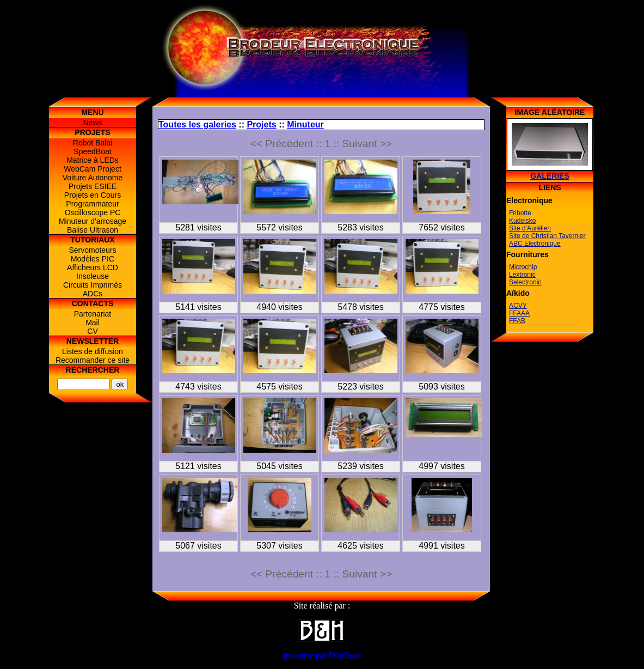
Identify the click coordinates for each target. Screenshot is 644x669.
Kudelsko (522, 221)
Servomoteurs (92, 250)
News (92, 123)
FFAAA (519, 313)
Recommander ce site (93, 360)
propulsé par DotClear (322, 655)
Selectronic (525, 282)
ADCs (93, 294)
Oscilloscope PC (93, 212)
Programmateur (92, 204)
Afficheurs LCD (93, 267)
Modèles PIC (93, 259)
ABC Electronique (535, 244)
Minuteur (305, 124)
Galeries (550, 176)
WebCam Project (93, 169)
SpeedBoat (92, 151)
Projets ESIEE (93, 186)
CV (92, 331)
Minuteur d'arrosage (93, 221)
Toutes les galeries (197, 124)
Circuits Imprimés (93, 285)
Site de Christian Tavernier (547, 236)
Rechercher (93, 370)
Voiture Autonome (93, 178)
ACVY (518, 306)
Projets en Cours (93, 195)
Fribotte (520, 213)
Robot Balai (93, 143)
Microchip (523, 267)
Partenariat (93, 314)
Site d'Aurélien (530, 228)
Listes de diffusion (93, 351)
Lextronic (522, 275)
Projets (261, 124)
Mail (93, 323)
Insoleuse (93, 276)
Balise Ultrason (93, 230)
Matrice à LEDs (93, 160)
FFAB (517, 321)
